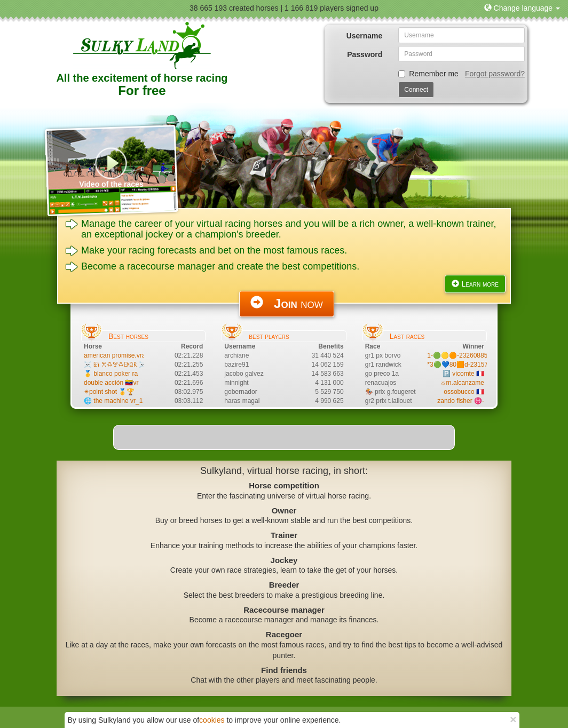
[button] (522, 8)
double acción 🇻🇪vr (111, 383)
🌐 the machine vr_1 (113, 401)
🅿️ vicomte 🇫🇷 (463, 374)
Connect (416, 90)
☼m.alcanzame (462, 383)
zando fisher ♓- (461, 401)
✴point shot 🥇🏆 (109, 392)
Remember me (428, 74)
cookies (212, 720)
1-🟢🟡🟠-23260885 (457, 355)
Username (365, 36)
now (287, 303)
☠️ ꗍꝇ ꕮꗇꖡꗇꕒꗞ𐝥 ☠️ (115, 365)
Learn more (475, 284)
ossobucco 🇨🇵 (464, 392)
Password (365, 54)
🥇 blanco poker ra (111, 374)
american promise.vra (115, 355)
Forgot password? (495, 74)
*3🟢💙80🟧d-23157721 (463, 365)
